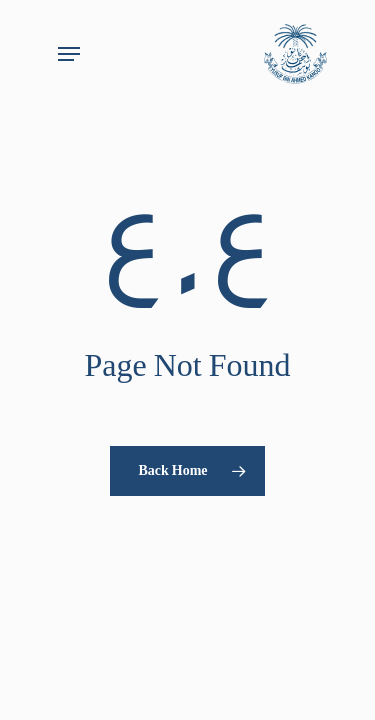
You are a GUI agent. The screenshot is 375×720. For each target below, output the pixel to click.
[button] (69, 54)
